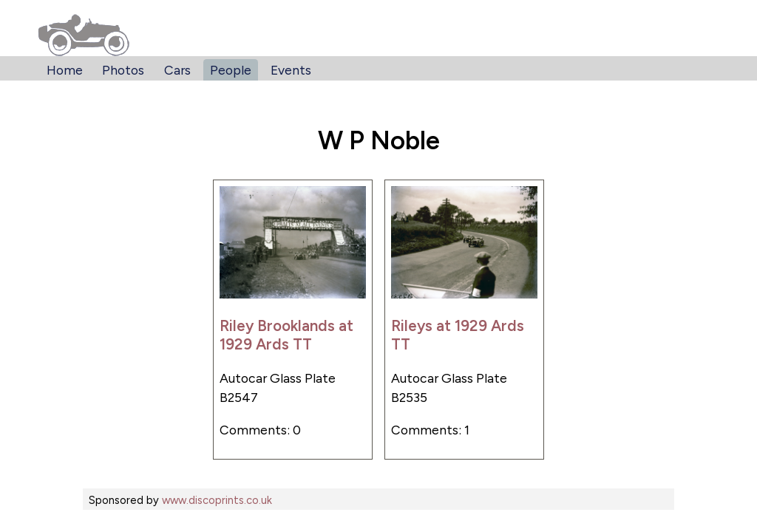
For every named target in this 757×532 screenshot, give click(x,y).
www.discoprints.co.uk (217, 500)
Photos (123, 70)
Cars (177, 70)
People (231, 70)
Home (65, 70)
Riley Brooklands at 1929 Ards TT (286, 335)
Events (291, 70)
